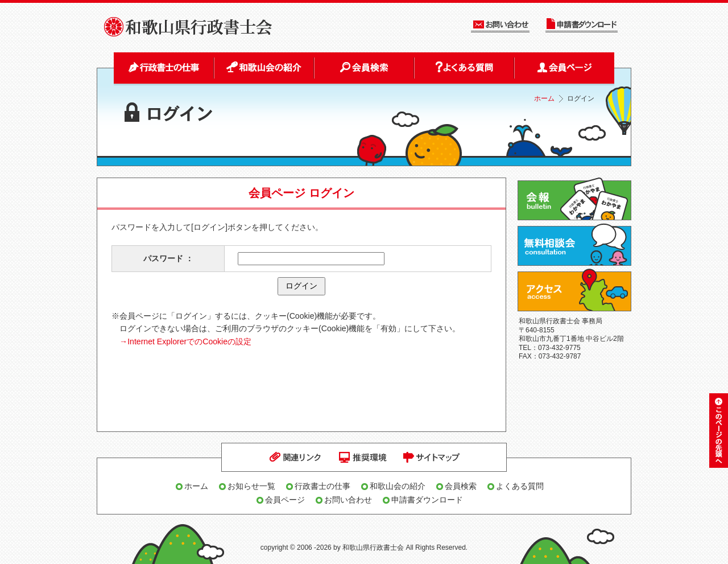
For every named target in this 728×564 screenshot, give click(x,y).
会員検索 (461, 486)
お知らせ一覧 (251, 486)
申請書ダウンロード (427, 500)
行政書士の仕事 (322, 486)
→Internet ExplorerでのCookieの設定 (185, 341)
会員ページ (285, 500)
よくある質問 (520, 486)
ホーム (544, 98)
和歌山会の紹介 (398, 486)
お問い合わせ (348, 500)
